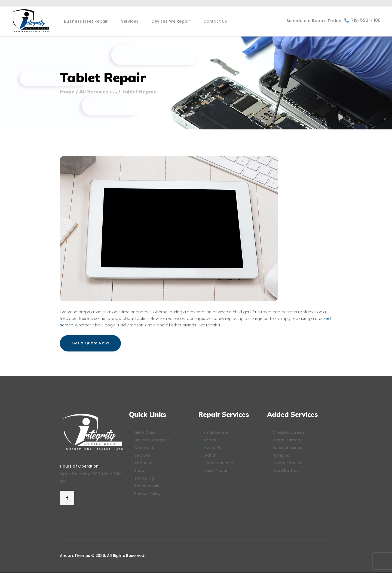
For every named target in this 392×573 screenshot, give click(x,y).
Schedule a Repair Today (314, 21)
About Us (143, 463)
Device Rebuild (287, 463)
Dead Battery (286, 471)
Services (142, 455)
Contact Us (145, 448)
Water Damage (288, 440)
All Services (94, 92)
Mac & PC (213, 448)
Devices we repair (151, 440)
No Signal (282, 455)
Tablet (210, 440)
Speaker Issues (287, 448)
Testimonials (147, 486)
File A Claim (145, 432)
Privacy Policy (147, 493)
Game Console (218, 463)
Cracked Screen (288, 432)
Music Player (215, 471)
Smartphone (216, 432)
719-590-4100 (362, 20)
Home (67, 92)
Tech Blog (144, 478)
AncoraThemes (75, 556)
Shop (139, 471)
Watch (210, 455)
